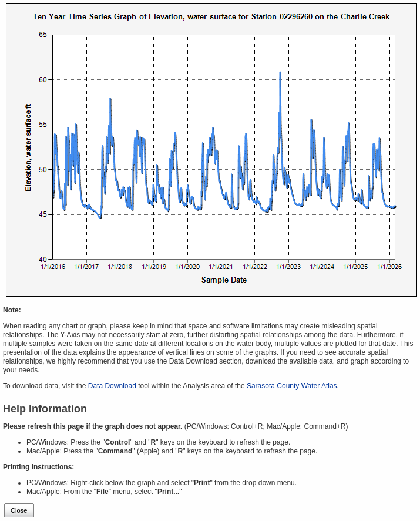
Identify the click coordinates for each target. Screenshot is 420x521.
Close (19, 510)
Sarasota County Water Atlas (292, 386)
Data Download (112, 386)
